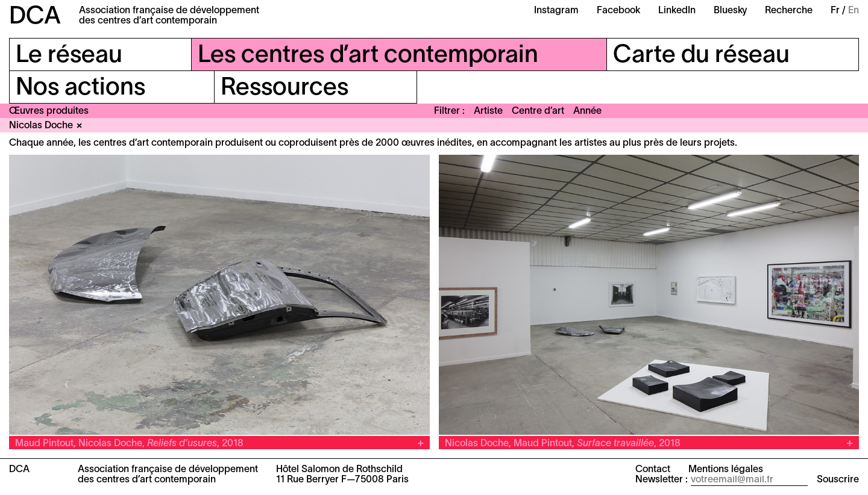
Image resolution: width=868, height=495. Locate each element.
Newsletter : (662, 480)
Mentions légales (726, 470)
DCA (35, 17)
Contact (653, 470)
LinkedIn (677, 11)
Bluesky (730, 11)
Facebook (618, 11)
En (854, 11)
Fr (835, 11)
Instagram (556, 11)
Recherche (789, 11)
